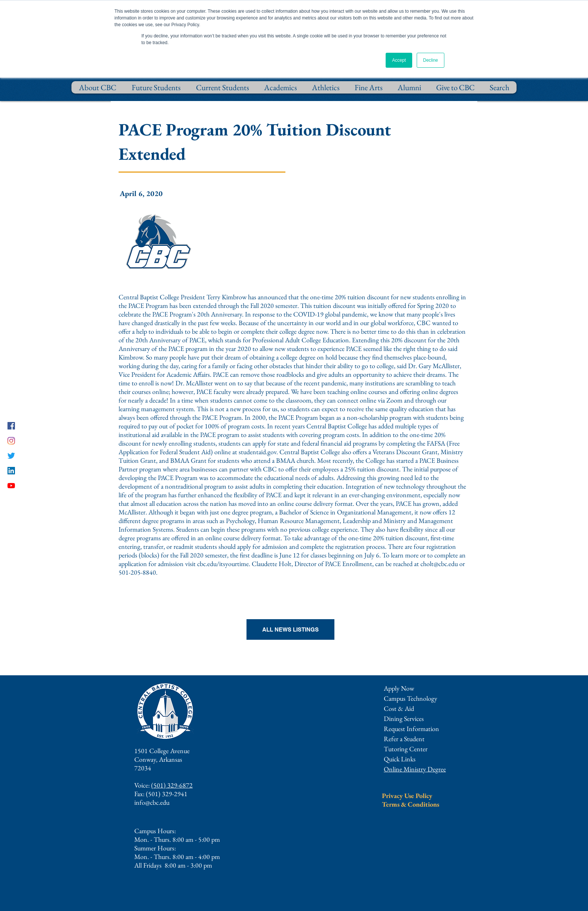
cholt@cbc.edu (439, 564)
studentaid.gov (258, 452)
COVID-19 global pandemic (330, 314)
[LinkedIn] (11, 471)
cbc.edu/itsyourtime (223, 564)
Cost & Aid (399, 708)
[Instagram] (11, 441)
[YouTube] (11, 486)
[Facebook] (11, 426)
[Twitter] (11, 456)
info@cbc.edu (152, 802)
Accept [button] (399, 60)
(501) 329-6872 (172, 785)
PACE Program (148, 305)
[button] (411, 729)
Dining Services (404, 719)
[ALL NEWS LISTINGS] (290, 629)
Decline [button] (431, 60)
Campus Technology (411, 698)
